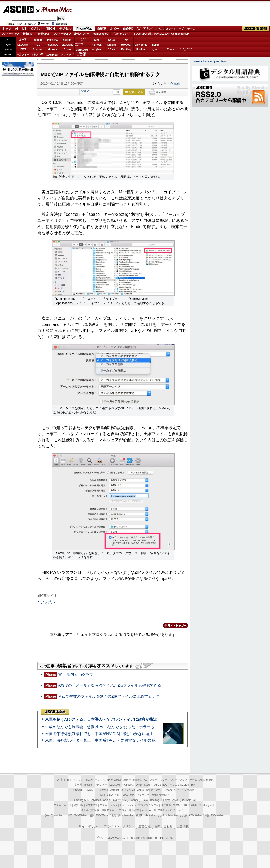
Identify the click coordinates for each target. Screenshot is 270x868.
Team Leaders (128, 805)
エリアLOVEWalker (76, 815)
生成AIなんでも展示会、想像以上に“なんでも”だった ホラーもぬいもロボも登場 (115, 727)
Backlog (126, 50)
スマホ (159, 29)
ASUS (112, 40)
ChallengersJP (180, 34)
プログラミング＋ (148, 805)
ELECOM (23, 45)
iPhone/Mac (55, 10)
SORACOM (120, 800)
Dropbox (97, 49)
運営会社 (144, 826)
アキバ (148, 29)
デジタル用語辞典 (129, 810)
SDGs (137, 34)
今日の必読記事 (90, 810)
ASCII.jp (18, 9)
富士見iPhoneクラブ (76, 675)
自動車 (102, 29)
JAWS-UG (92, 790)
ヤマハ (156, 50)
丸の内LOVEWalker (191, 815)
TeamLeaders (100, 34)
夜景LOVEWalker (146, 815)
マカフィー (23, 54)
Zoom (171, 50)
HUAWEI (126, 45)
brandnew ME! (82, 54)
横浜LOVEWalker (99, 815)
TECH (51, 29)
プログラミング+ (121, 34)
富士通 (23, 40)
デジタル (65, 29)
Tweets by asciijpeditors (209, 61)
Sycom (67, 40)
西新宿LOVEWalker (123, 815)
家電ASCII (44, 34)
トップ (7, 29)
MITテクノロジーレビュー (173, 810)
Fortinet (141, 50)
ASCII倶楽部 (256, 29)
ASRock (97, 45)
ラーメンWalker (54, 815)
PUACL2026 (162, 34)
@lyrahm (176, 84)
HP (126, 40)
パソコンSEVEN (82, 40)
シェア (85, 91)
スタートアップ (174, 29)
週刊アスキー (81, 34)
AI (17, 29)
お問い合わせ (164, 826)
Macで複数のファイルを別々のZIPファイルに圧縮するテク (109, 696)
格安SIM (28, 34)
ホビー (115, 29)
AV (139, 29)
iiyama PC (128, 785)
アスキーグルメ (62, 34)
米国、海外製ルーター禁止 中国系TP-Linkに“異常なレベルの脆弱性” (105, 740)
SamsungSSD (79, 44)
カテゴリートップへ (172, 626)
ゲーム (191, 29)
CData (111, 50)
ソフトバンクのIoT (185, 50)
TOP (58, 780)
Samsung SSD (81, 800)
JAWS (23, 50)
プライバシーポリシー (119, 826)
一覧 (116, 92)
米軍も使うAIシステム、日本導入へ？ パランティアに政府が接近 (101, 719)
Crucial (112, 45)
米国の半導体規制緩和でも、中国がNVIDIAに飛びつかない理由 (99, 734)
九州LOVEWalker (168, 815)
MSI (97, 40)
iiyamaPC (52, 40)
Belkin (156, 45)
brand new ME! (160, 795)
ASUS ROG (52, 45)
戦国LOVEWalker (214, 815)
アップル (48, 602)
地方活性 (147, 34)
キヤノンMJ (38, 54)
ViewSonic (141, 45)
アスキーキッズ (10, 34)
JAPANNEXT (52, 54)
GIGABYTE (67, 45)
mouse (37, 40)
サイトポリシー (89, 826)
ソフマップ (67, 54)
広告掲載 (183, 826)
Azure (67, 50)
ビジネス (36, 29)
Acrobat (38, 50)
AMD (38, 45)
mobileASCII (149, 810)
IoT (24, 29)
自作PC (128, 29)
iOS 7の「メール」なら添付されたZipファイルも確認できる (110, 685)
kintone (52, 50)
